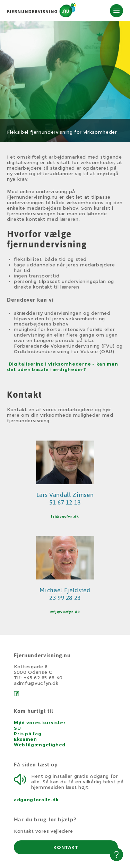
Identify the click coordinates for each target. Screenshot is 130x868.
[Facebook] (16, 695)
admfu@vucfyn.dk (36, 683)
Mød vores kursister (40, 723)
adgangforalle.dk (36, 800)
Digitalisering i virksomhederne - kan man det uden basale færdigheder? (62, 367)
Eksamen (25, 739)
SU (17, 728)
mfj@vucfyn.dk (65, 612)
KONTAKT (66, 847)
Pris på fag (28, 734)
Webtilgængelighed (40, 745)
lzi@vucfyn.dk (65, 516)
